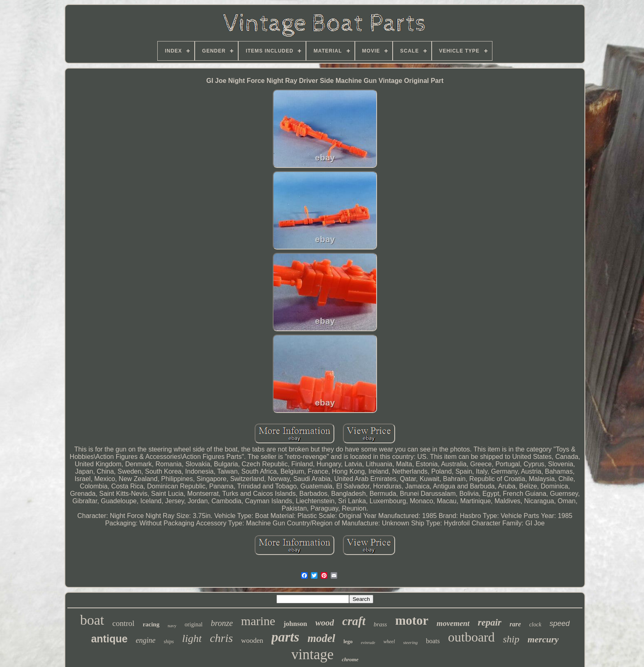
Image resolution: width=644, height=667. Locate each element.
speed (560, 623)
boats (433, 641)
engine (146, 640)
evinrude (368, 643)
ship (511, 639)
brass (381, 624)
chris (221, 638)
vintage (312, 654)
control (124, 623)
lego (348, 641)
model (322, 638)
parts (285, 637)
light (192, 638)
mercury (543, 639)
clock (535, 625)
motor (412, 620)
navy (172, 626)
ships (169, 642)
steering (411, 642)
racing (151, 624)
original (194, 625)
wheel (389, 642)
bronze (222, 623)
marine (258, 621)
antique (109, 639)
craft (354, 621)
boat (92, 620)
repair (490, 622)
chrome (350, 659)
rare (515, 624)
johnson (295, 624)
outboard (471, 637)
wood (325, 623)
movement (453, 623)
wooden (252, 641)
